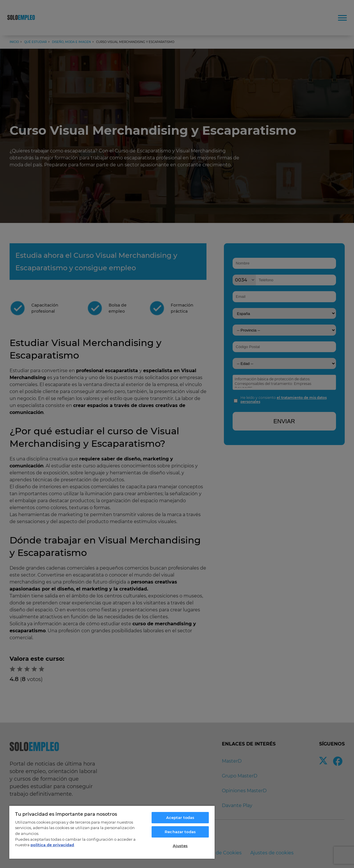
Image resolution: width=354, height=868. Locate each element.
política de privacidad (52, 845)
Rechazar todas (180, 832)
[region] (112, 832)
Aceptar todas (180, 817)
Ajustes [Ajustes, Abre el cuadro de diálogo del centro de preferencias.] (180, 846)
